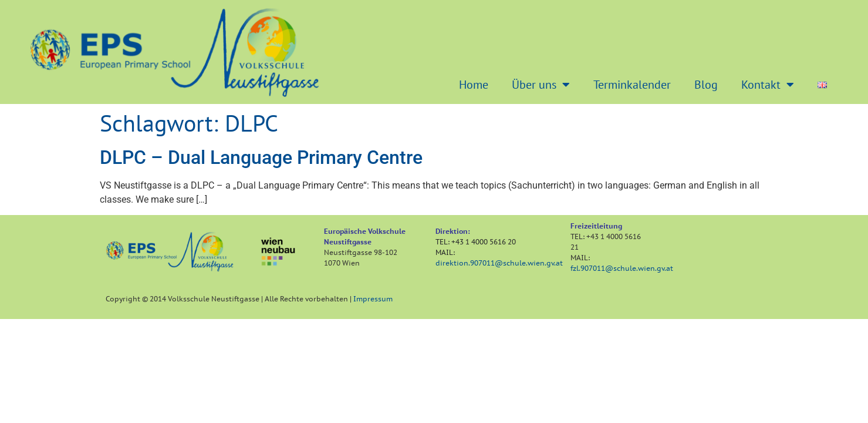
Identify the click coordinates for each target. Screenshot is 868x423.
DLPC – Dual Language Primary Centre (261, 157)
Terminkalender (632, 85)
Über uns (541, 85)
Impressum (373, 299)
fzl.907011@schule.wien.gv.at (622, 268)
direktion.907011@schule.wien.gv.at (499, 263)
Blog (706, 85)
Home (474, 85)
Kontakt (768, 85)
